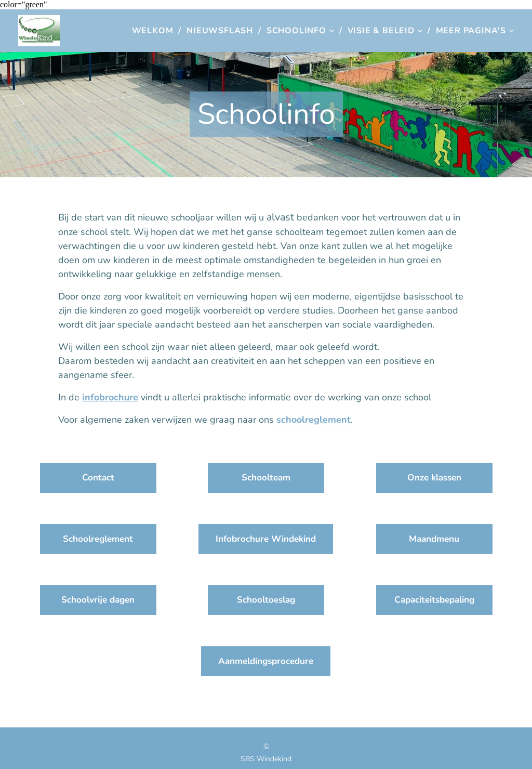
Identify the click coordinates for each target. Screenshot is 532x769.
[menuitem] (156, 31)
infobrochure (110, 397)
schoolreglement (314, 420)
